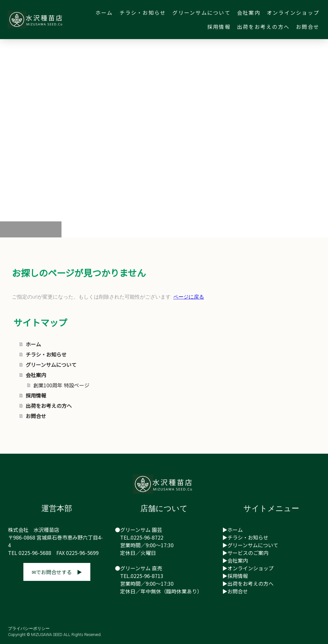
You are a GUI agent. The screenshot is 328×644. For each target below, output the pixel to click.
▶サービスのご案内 (245, 553)
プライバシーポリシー (29, 628)
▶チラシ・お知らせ (245, 537)
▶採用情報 (235, 576)
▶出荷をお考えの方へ (248, 583)
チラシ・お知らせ (143, 12)
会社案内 (249, 12)
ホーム (104, 12)
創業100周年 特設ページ (61, 385)
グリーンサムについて (201, 12)
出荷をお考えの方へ (263, 27)
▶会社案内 (235, 560)
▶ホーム (233, 530)
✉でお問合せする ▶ (57, 572)
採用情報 (219, 27)
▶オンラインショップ (248, 568)
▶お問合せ (235, 591)
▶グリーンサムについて (250, 545)
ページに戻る (189, 297)
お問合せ (308, 27)
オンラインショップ (293, 12)
